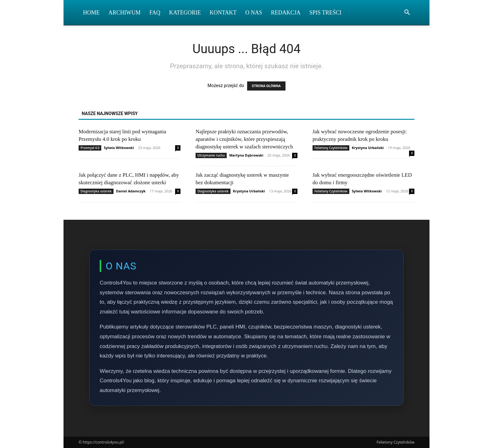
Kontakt (223, 13)
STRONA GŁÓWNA (266, 86)
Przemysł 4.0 (90, 148)
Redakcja (286, 13)
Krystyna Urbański (368, 148)
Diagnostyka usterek (96, 191)
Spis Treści (325, 13)
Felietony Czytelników (331, 148)
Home (91, 13)
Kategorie (185, 13)
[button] (407, 13)
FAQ (155, 13)
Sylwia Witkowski (119, 148)
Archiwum (125, 13)
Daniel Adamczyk (131, 191)
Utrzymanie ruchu (211, 155)
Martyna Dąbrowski (246, 155)
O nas (254, 13)
